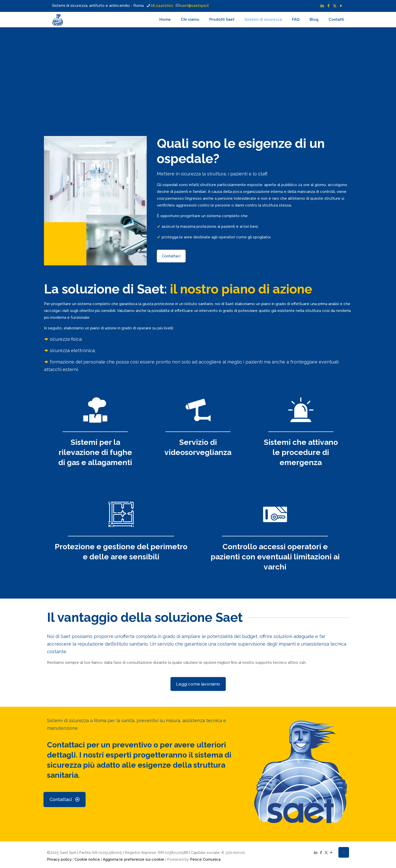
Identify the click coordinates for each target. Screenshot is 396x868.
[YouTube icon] (341, 6)
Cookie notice (87, 859)
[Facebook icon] (328, 6)
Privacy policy (59, 859)
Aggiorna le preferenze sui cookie (133, 859)
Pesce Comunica (205, 859)
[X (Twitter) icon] (335, 6)
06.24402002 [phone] (162, 6)
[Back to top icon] (344, 852)
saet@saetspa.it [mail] (194, 6)
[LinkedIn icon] (322, 6)
